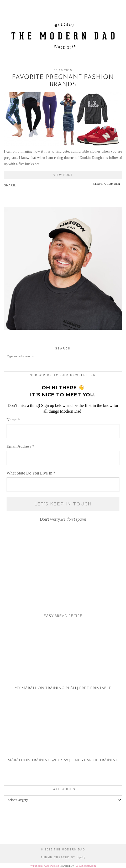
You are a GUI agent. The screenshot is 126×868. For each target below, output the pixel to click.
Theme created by (63, 857)
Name (13, 420)
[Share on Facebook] (19, 185)
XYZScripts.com (86, 866)
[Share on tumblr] (27, 185)
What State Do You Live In (31, 473)
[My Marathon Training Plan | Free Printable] (63, 665)
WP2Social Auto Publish (44, 866)
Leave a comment (108, 184)
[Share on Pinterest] (24, 185)
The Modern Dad (69, 850)
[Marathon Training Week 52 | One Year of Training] (63, 737)
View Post (63, 175)
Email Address (20, 446)
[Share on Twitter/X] (21, 185)
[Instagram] (16, 828)
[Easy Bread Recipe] (63, 593)
